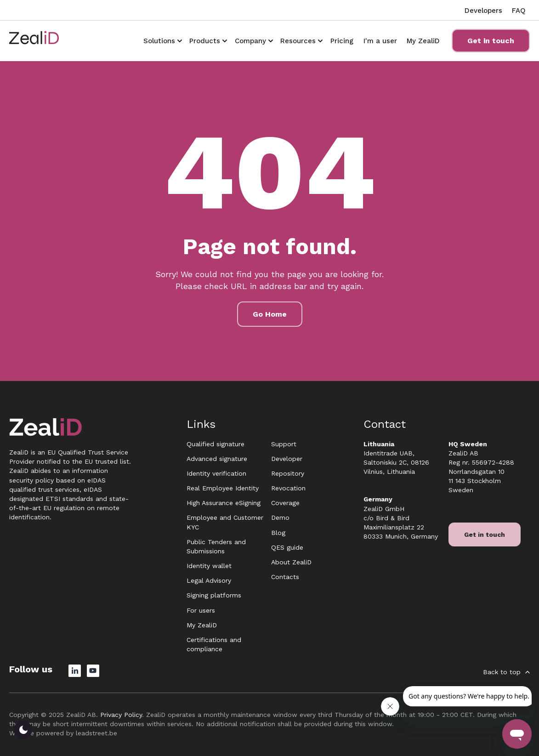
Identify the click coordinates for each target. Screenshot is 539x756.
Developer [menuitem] (287, 459)
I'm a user (380, 41)
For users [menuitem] (201, 610)
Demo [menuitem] (280, 517)
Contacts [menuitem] (285, 577)
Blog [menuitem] (278, 533)
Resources (298, 41)
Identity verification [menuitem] (216, 473)
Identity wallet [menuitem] (209, 566)
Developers (483, 11)
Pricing (342, 41)
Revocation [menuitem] (288, 488)
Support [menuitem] (284, 444)
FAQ (519, 11)
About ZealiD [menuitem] (291, 562)
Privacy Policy (121, 715)
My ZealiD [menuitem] (202, 625)
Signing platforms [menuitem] (214, 595)
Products (205, 41)
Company (250, 41)
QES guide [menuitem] (287, 547)
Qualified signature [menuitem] (216, 444)
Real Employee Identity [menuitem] (223, 488)
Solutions (159, 41)
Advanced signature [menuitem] (217, 459)
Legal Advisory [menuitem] (209, 580)
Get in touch (491, 41)
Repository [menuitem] (288, 473)
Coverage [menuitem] (285, 503)
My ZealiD (423, 41)
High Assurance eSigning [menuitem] (224, 503)
